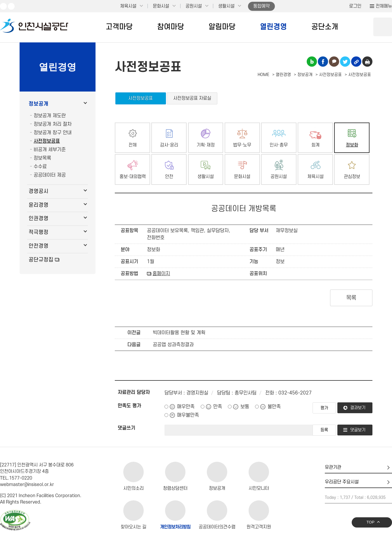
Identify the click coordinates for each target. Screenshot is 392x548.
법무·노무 (242, 145)
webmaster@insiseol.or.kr (27, 485)
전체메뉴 (384, 6)
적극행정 (39, 232)
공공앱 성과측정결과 (173, 345)
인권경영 (39, 219)
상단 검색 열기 (383, 27)
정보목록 (42, 158)
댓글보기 (358, 430)
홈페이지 (161, 274)
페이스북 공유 (323, 62)
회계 (315, 145)
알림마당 (222, 27)
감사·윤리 (169, 145)
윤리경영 (39, 205)
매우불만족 (188, 415)
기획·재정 (206, 145)
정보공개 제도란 (50, 116)
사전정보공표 (47, 141)
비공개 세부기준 (50, 150)
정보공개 (39, 104)
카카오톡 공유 (334, 62)
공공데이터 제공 (50, 175)
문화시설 (161, 6)
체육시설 (128, 6)
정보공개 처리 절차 (53, 124)
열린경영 (273, 27)
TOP (370, 522)
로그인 (355, 6)
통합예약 (261, 6)
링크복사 (356, 62)
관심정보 (352, 177)
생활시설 (226, 6)
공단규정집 (41, 260)
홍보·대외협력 (133, 177)
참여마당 (171, 27)
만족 (218, 407)
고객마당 (119, 27)
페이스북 (11, 6)
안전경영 (39, 246)
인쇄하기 (367, 62)
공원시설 (194, 6)
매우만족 (186, 407)
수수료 (40, 167)
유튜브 (3, 6)
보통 (245, 407)
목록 (351, 298)
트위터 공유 (345, 62)
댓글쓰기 (126, 428)
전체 (133, 145)
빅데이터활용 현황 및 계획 (179, 333)
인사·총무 (279, 145)
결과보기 (358, 408)
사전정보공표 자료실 (192, 98)
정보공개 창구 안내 (53, 133)
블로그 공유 (312, 62)
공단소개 (325, 27)
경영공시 (39, 191)
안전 (169, 177)
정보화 (352, 145)
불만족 (274, 407)
